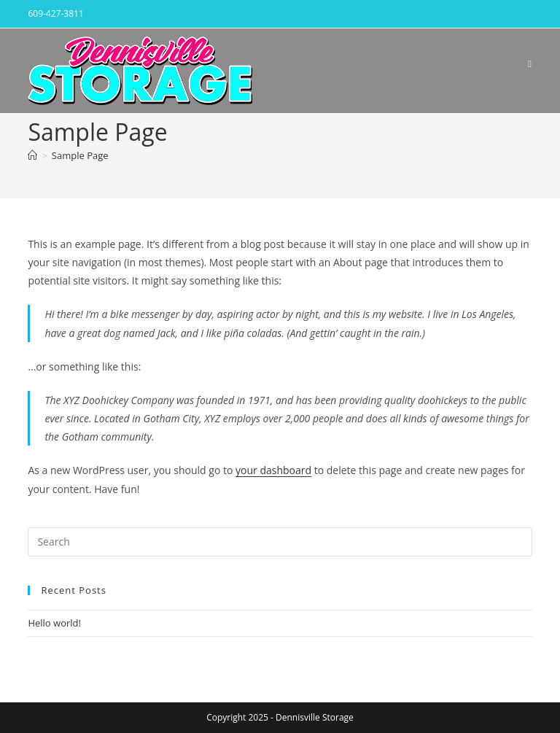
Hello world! (54, 623)
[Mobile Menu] (530, 63)
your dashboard (273, 470)
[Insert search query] (280, 542)
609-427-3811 (55, 13)
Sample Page (80, 155)
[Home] (32, 155)
